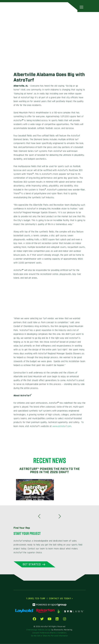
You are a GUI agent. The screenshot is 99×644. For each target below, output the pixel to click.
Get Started (32, 564)
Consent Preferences (41, 633)
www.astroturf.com (62, 426)
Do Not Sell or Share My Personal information (49, 636)
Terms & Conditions (59, 633)
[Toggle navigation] (81, 7)
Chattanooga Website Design (39, 630)
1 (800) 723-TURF (36, 598)
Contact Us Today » (61, 598)
